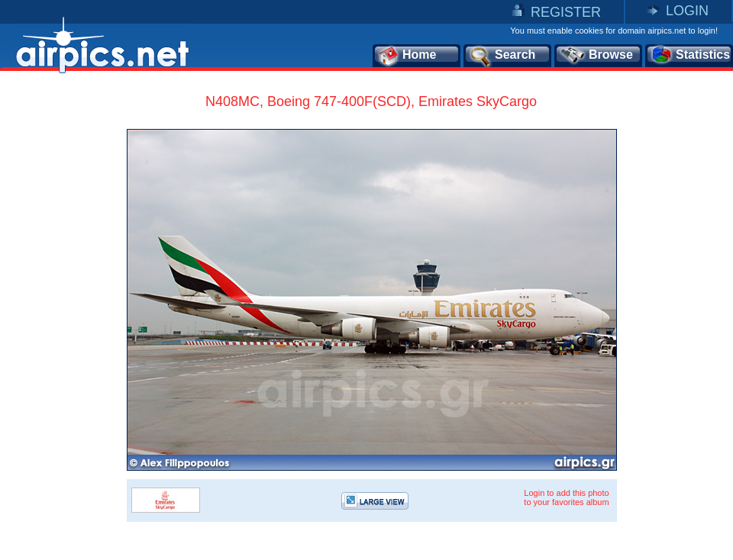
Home (407, 56)
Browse (596, 56)
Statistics (690, 56)
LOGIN (687, 11)
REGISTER (566, 12)
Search (502, 56)
